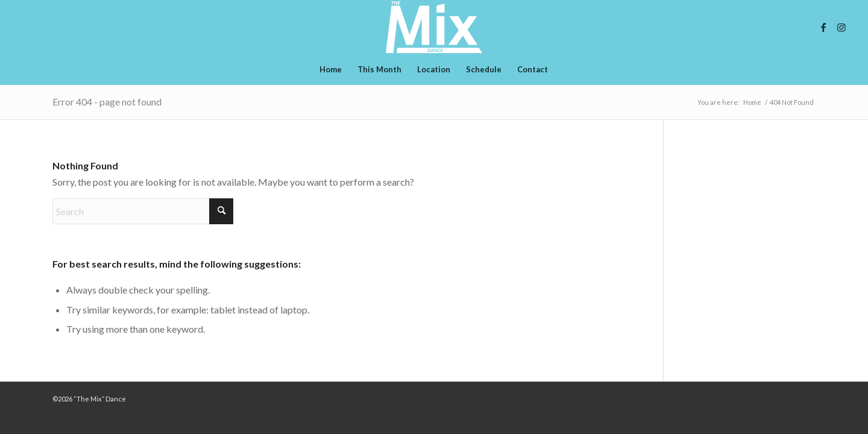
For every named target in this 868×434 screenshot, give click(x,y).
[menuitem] (331, 69)
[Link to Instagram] (841, 27)
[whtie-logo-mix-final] (434, 27)
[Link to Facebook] (823, 27)
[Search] (143, 211)
